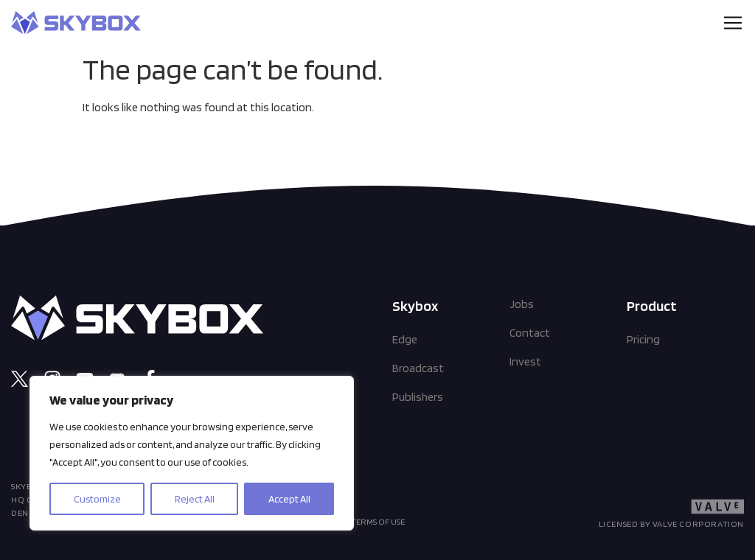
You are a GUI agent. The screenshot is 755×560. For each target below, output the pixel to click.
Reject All (195, 499)
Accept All (289, 499)
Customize (97, 499)
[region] (192, 453)
